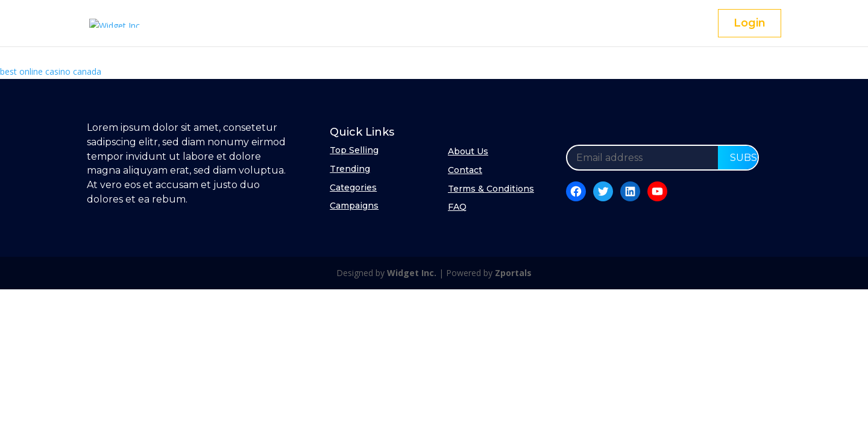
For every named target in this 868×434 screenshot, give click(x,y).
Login (750, 23)
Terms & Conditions (491, 189)
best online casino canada (51, 71)
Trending (350, 169)
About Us (468, 151)
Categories (353, 187)
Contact (465, 170)
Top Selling (354, 150)
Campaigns (354, 206)
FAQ (457, 207)
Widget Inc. (412, 273)
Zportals (513, 273)
